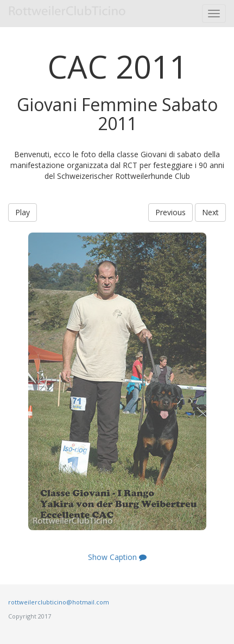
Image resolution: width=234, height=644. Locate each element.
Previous (170, 212)
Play (23, 212)
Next (210, 212)
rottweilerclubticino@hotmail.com (59, 602)
